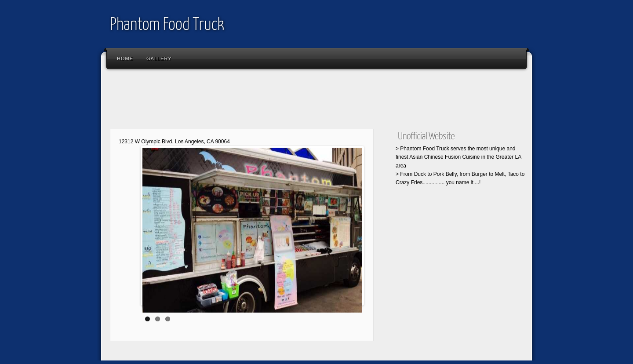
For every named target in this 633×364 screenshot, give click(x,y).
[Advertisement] (266, 101)
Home (125, 58)
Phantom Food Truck (167, 25)
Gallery (159, 58)
